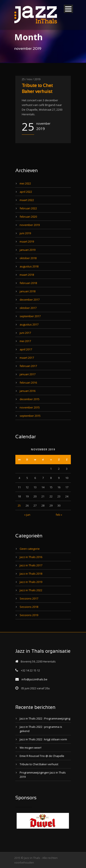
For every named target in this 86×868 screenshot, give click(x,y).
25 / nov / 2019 (31, 79)
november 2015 (30, 407)
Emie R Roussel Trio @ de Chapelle (42, 756)
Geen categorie (30, 549)
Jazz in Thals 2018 (31, 574)
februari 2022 (28, 208)
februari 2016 (28, 383)
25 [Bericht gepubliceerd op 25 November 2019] (19, 505)
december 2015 (30, 399)
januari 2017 (28, 374)
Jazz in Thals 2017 (31, 565)
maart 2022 (27, 200)
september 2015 (30, 416)
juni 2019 (25, 233)
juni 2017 (25, 333)
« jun (27, 515)
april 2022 (26, 192)
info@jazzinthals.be (34, 679)
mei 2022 (25, 183)
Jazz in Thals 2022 (31, 590)
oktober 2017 (28, 308)
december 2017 (30, 300)
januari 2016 (28, 391)
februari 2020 (28, 217)
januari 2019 (28, 250)
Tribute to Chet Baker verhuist (39, 764)
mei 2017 (25, 341)
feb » (59, 515)
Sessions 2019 (29, 615)
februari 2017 (28, 366)
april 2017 (26, 349)
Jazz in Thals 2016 (31, 557)
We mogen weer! (31, 748)
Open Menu (68, 9)
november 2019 (30, 225)
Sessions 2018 (29, 607)
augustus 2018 (29, 266)
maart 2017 (27, 358)
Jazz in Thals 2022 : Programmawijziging (45, 718)
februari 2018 (28, 283)
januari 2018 (28, 291)
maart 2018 (27, 275)
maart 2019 (27, 241)
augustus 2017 (29, 324)
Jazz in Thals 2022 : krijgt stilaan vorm (43, 739)
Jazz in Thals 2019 (31, 582)
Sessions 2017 (29, 598)
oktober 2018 (28, 258)
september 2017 (30, 316)
